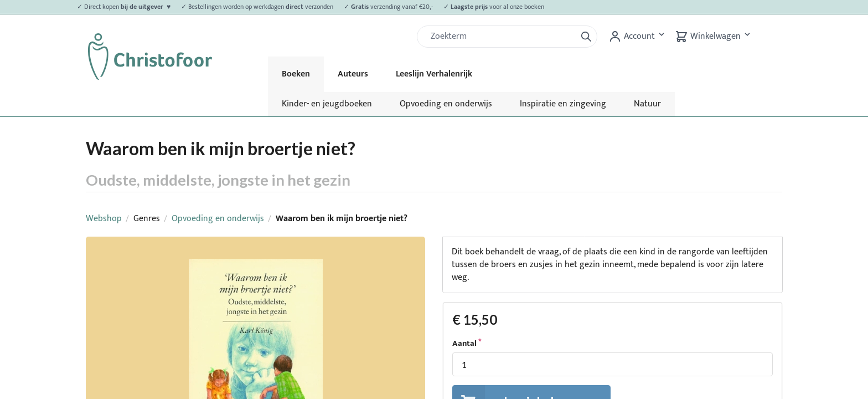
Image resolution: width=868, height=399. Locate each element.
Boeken (296, 74)
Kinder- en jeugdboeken (327, 104)
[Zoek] (501, 37)
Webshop (104, 219)
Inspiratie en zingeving (563, 104)
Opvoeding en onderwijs (446, 104)
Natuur (647, 104)
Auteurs (353, 74)
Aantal (464, 344)
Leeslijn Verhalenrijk (434, 74)
